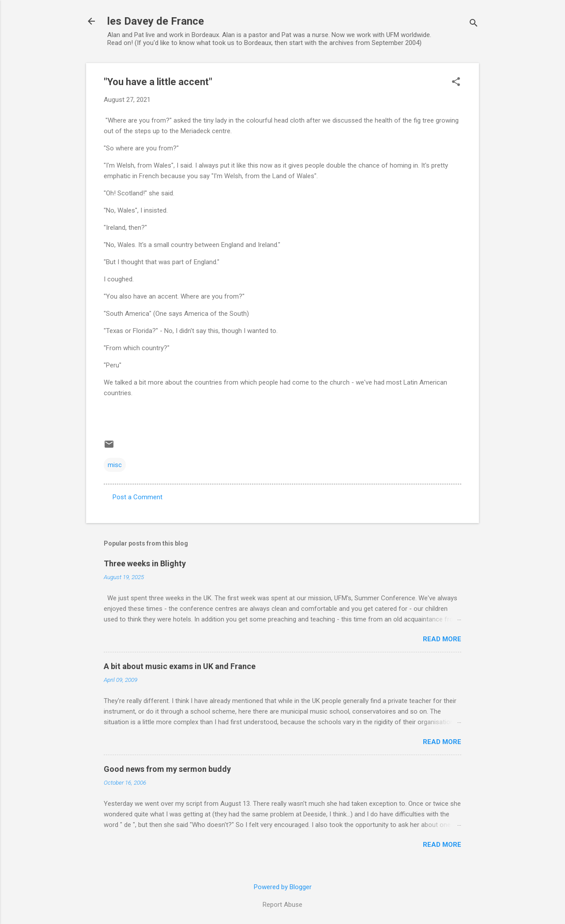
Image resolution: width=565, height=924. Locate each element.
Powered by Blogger (283, 887)
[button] (456, 82)
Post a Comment (137, 497)
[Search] (474, 24)
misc (115, 465)
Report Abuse (282, 905)
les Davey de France (156, 21)
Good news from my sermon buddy (167, 769)
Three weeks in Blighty (145, 563)
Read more (442, 639)
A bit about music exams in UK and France (180, 666)
